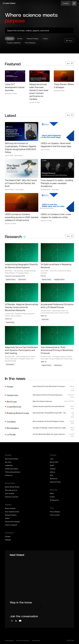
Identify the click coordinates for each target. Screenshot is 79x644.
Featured (10, 38)
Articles (20, 38)
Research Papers (33, 38)
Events (45, 38)
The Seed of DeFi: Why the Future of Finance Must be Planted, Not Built (21, 183)
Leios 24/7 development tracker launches (15, 87)
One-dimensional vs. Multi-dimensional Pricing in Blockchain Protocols (57, 350)
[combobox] (39, 30)
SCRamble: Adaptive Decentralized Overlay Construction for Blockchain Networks (21, 307)
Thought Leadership (14, 43)
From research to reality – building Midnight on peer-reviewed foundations (57, 183)
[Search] (39, 30)
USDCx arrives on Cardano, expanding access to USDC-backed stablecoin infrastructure (22, 217)
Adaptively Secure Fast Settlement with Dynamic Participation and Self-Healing (21, 350)
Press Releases (30, 43)
